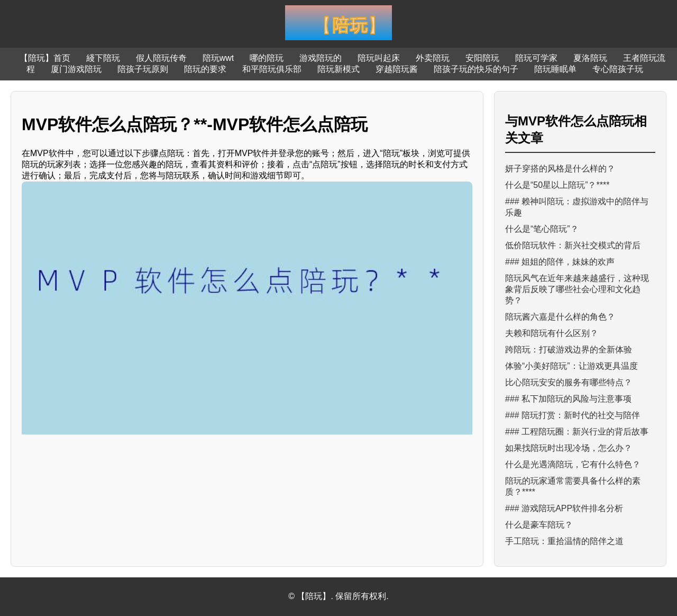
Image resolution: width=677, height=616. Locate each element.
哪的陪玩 (267, 58)
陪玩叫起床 (379, 58)
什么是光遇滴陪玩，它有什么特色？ (573, 464)
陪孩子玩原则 (143, 69)
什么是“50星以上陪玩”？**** (557, 185)
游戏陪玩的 (321, 58)
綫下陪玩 (103, 58)
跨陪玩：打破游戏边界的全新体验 (569, 350)
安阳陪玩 (482, 58)
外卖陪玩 (433, 58)
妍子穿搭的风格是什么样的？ (560, 169)
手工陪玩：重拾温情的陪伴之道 (564, 541)
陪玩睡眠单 (555, 69)
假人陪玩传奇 (161, 58)
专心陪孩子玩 (618, 69)
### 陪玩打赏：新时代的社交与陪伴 (573, 415)
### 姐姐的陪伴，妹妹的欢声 (560, 262)
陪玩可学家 (536, 58)
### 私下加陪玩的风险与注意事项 (568, 399)
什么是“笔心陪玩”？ (542, 229)
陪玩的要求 (205, 69)
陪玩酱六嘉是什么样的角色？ (560, 317)
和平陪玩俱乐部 (272, 69)
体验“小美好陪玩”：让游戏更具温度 (571, 366)
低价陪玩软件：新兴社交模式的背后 (573, 245)
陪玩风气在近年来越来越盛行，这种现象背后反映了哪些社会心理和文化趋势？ (577, 289)
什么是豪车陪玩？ (539, 525)
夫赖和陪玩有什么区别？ (552, 333)
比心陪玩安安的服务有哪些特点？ (569, 382)
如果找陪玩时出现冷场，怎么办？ (569, 448)
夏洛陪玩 (590, 58)
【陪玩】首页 (45, 58)
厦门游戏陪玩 (76, 69)
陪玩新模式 (338, 69)
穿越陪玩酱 (397, 69)
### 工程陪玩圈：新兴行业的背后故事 (577, 432)
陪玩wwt (218, 58)
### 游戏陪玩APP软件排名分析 (564, 508)
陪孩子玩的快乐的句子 (476, 69)
